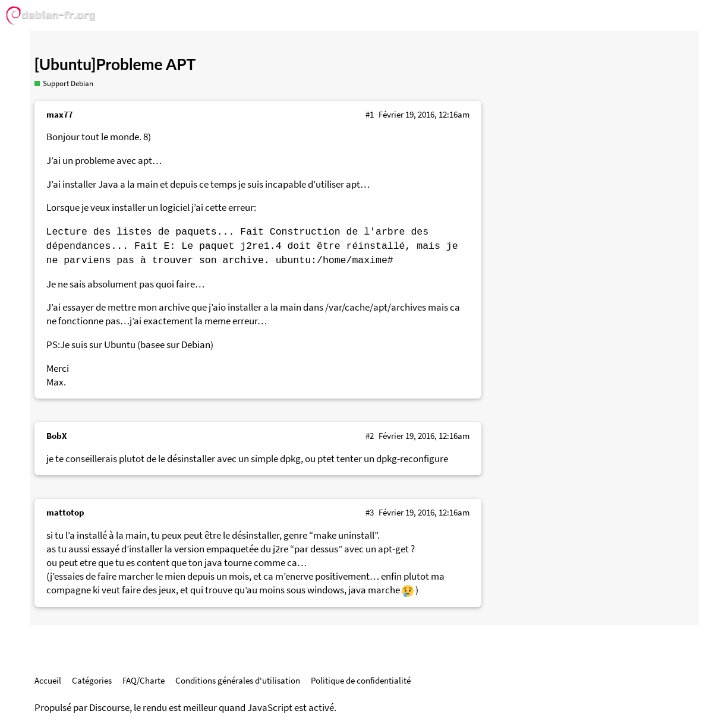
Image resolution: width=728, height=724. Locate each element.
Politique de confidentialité (361, 680)
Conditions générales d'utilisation (238, 680)
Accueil (48, 680)
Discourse (109, 708)
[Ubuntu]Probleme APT (115, 64)
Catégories (92, 680)
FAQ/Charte (144, 680)
